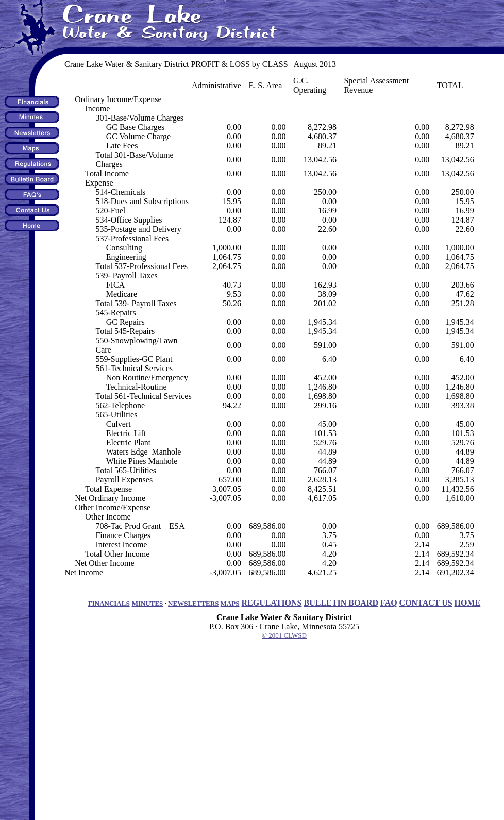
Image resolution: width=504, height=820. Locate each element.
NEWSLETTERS (193, 603)
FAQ (389, 603)
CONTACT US (426, 603)
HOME (468, 603)
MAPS (230, 603)
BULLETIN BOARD (341, 603)
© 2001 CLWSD (284, 635)
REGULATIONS (271, 603)
